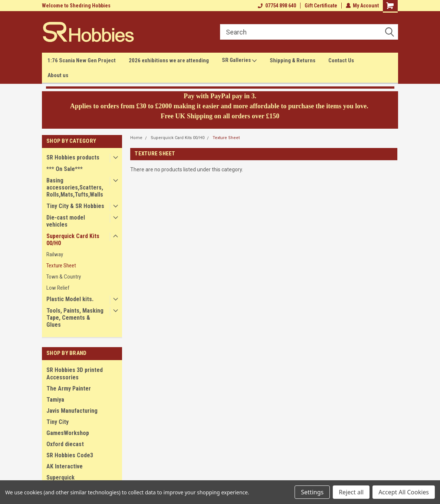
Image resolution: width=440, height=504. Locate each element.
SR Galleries (239, 60)
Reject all (351, 492)
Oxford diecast (65, 444)
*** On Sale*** (65, 169)
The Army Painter (69, 388)
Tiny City (58, 422)
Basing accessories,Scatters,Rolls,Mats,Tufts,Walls (75, 187)
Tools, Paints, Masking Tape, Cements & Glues (75, 318)
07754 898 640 (277, 6)
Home (136, 138)
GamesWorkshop (68, 433)
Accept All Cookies (404, 492)
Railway (55, 254)
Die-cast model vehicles (66, 221)
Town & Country (64, 277)
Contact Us (341, 60)
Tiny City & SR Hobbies (75, 206)
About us (58, 75)
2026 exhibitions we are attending (169, 60)
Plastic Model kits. (70, 299)
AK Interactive (65, 466)
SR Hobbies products (73, 157)
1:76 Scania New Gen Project (82, 60)
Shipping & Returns (293, 60)
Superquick (60, 477)
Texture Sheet (61, 266)
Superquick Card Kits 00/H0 (73, 240)
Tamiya (55, 400)
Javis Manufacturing (72, 411)
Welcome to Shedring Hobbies (76, 6)
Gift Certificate (321, 6)
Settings (312, 492)
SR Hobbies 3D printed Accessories (75, 374)
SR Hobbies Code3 (70, 455)
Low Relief (58, 288)
